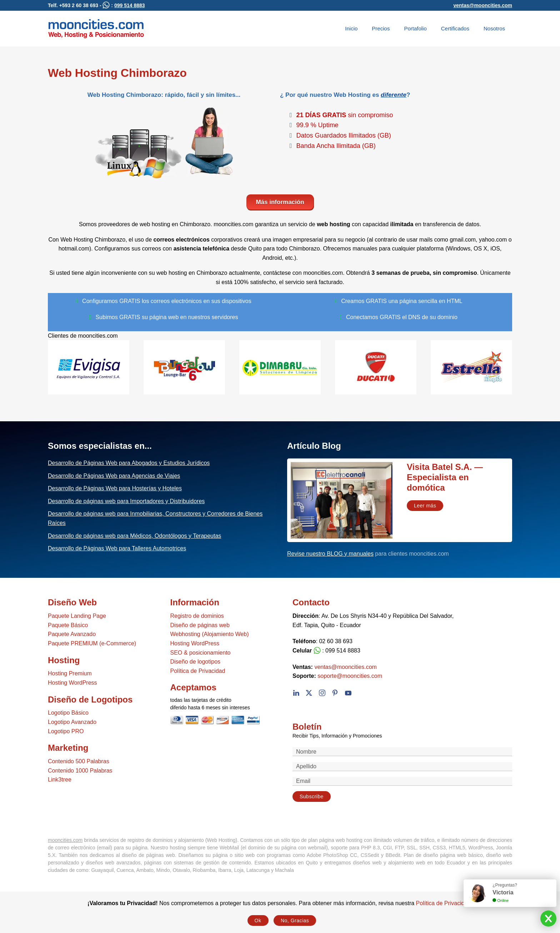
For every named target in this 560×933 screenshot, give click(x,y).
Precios (381, 28)
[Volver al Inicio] (96, 29)
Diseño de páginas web (200, 625)
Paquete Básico (68, 625)
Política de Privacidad (198, 671)
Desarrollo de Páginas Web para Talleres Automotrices (117, 548)
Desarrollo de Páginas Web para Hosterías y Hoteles (115, 488)
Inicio (351, 28)
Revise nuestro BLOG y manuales (330, 554)
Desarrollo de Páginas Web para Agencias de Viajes (114, 476)
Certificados (455, 28)
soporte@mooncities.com (350, 676)
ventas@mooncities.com (483, 5)
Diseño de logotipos (196, 662)
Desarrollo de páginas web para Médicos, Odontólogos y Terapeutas (134, 536)
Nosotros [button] (494, 28)
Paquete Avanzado (72, 634)
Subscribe (312, 796)
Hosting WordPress (72, 683)
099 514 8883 (130, 5)
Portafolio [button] (415, 28)
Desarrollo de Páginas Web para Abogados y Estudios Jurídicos (129, 463)
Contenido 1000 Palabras (80, 771)
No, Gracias (295, 920)
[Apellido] (402, 767)
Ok (258, 920)
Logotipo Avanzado (72, 722)
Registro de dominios (197, 616)
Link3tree (60, 780)
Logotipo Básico (68, 713)
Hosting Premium (70, 673)
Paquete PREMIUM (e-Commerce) (92, 643)
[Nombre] (402, 752)
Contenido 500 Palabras (79, 761)
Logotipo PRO (66, 731)
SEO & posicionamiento (201, 653)
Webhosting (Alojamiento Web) (210, 634)
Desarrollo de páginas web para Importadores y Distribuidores (126, 501)
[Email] (402, 781)
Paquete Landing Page (77, 616)
